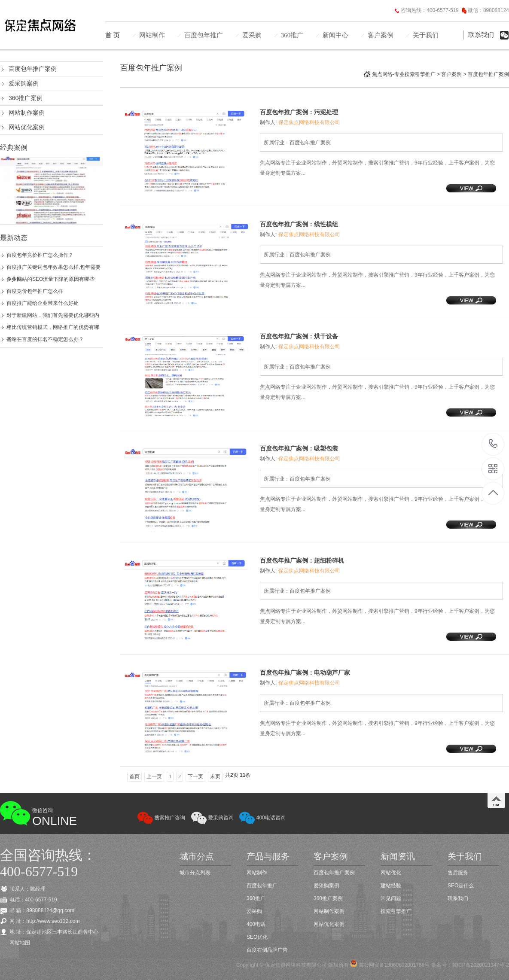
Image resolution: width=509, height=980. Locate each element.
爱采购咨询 (212, 818)
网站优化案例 (27, 127)
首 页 (113, 35)
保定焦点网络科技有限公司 (309, 122)
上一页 (154, 776)
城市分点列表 (195, 873)
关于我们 (426, 35)
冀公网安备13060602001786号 (393, 965)
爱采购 (252, 35)
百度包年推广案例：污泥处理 (299, 112)
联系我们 (481, 35)
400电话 (256, 924)
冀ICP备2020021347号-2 (480, 965)
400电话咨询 (262, 818)
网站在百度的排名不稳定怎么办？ (45, 339)
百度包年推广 (204, 35)
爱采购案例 (24, 83)
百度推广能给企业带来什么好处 (43, 303)
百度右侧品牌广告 (267, 950)
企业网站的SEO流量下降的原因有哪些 (50, 279)
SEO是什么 (461, 886)
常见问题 (391, 898)
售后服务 (458, 873)
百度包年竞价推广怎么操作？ (40, 255)
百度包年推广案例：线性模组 (299, 224)
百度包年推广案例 (33, 69)
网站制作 (152, 35)
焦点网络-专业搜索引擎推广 (404, 74)
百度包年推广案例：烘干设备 (299, 336)
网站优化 (391, 873)
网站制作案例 (27, 113)
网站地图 (20, 943)
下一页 (195, 776)
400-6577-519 (493, 444)
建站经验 (391, 886)
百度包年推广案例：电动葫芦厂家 (305, 673)
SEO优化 (257, 937)
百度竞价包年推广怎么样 (35, 291)
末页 (215, 776)
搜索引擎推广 (396, 911)
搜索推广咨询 (161, 818)
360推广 (292, 35)
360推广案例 (26, 98)
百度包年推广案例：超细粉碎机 (302, 560)
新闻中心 (335, 35)
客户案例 (381, 35)
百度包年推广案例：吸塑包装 (299, 448)
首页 (134, 776)
